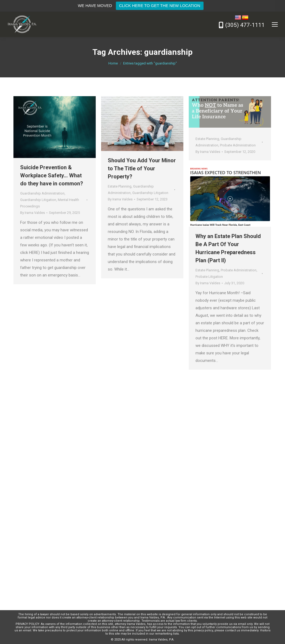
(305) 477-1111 (245, 25)
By (33, 213)
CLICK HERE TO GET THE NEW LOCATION (160, 6)
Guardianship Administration (42, 193)
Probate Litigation (209, 277)
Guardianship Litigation (38, 200)
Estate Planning (120, 186)
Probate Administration (238, 145)
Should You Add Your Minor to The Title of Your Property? (142, 168)
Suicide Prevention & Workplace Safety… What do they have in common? (52, 175)
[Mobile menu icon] (275, 24)
